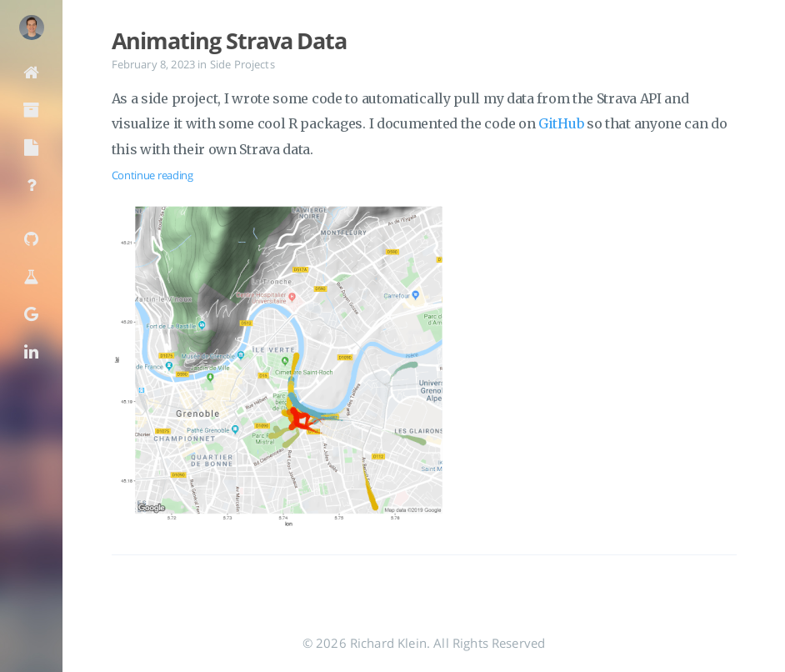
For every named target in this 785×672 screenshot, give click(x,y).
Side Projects (242, 64)
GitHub (561, 123)
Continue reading (152, 175)
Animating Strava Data (230, 41)
